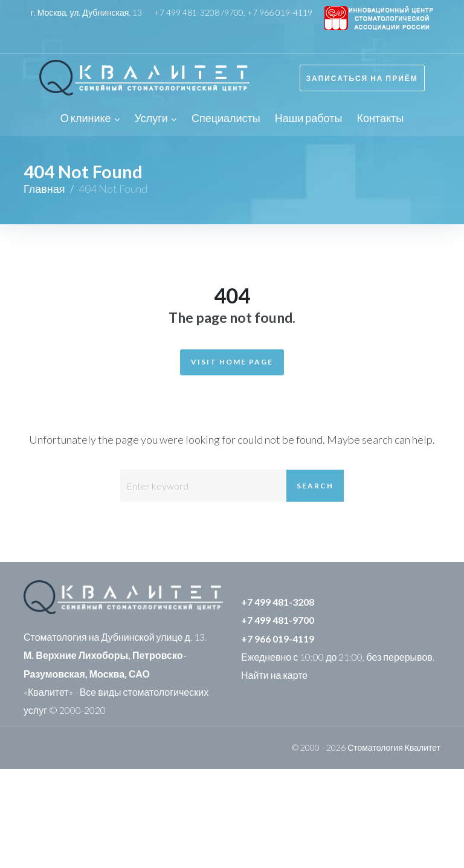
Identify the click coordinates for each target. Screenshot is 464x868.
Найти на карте (274, 675)
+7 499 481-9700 (278, 620)
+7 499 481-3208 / (189, 12)
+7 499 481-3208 (278, 602)
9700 (234, 12)
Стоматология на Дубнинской (89, 637)
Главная (44, 189)
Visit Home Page (232, 362)
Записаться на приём (362, 78)
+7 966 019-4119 (280, 12)
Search (315, 486)
